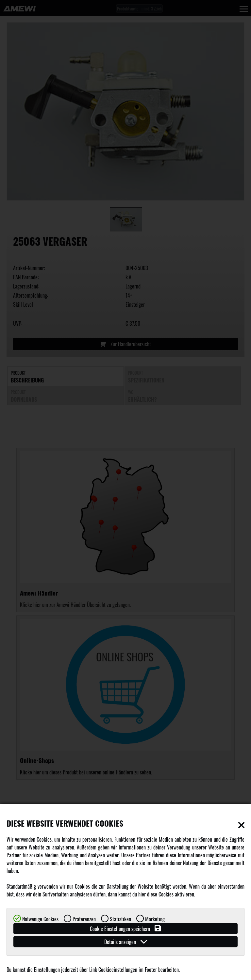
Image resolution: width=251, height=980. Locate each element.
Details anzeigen (126, 942)
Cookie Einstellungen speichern (125, 929)
